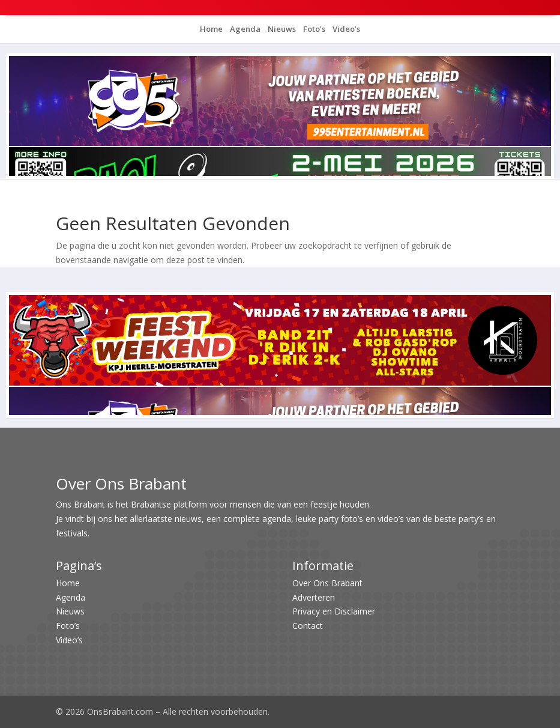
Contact (308, 626)
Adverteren (314, 597)
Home (211, 29)
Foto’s (313, 29)
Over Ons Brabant (327, 583)
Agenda (244, 29)
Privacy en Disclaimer (334, 611)
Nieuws (281, 29)
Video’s (345, 29)
